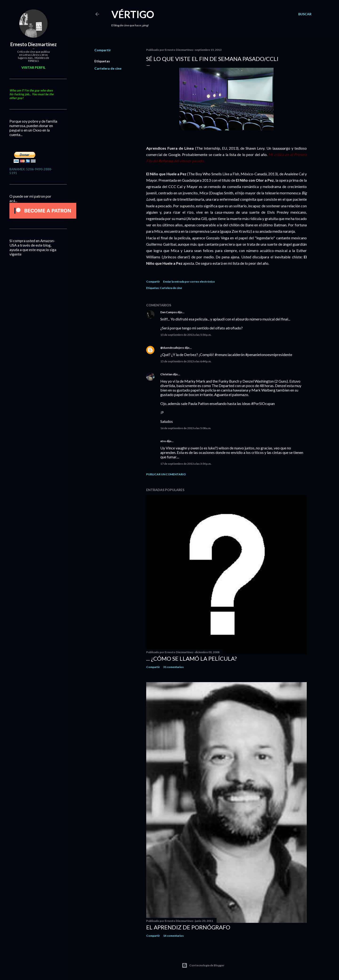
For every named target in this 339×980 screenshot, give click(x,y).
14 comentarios (173, 936)
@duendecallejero (172, 348)
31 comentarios (173, 667)
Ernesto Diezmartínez (34, 44)
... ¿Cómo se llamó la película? (192, 658)
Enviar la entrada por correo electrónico (189, 282)
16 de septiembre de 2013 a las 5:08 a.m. (186, 428)
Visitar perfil (33, 67)
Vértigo (133, 14)
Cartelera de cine (108, 68)
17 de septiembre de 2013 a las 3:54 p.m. (186, 464)
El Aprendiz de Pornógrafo (188, 927)
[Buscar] (305, 14)
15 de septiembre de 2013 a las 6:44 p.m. (186, 361)
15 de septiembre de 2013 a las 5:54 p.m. (186, 335)
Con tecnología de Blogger (203, 965)
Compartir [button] (103, 50)
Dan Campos (169, 312)
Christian (166, 374)
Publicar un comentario (166, 474)
